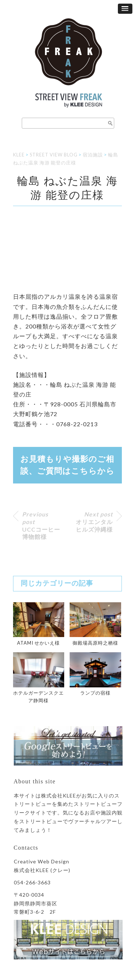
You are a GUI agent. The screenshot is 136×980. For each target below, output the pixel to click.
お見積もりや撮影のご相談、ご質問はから (67, 465)
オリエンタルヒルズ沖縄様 (94, 522)
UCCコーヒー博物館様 (41, 525)
